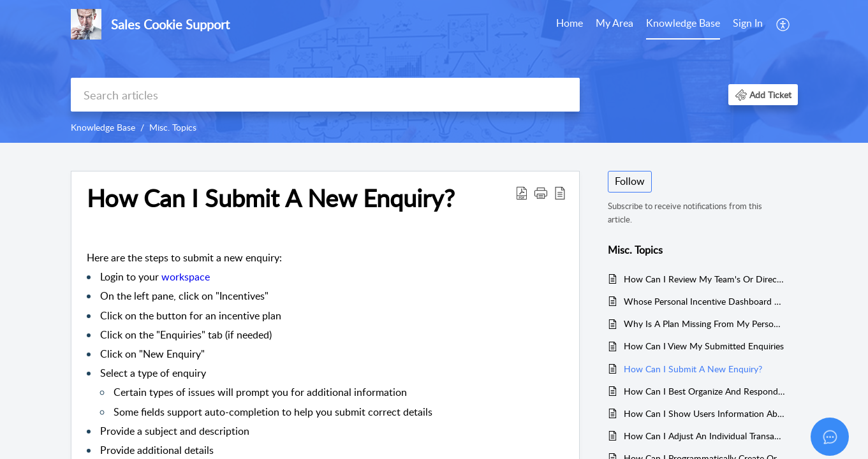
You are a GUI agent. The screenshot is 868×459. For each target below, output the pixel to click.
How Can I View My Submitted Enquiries (704, 346)
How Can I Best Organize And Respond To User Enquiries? (704, 391)
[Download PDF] (522, 193)
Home (570, 23)
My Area (614, 23)
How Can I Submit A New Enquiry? (271, 198)
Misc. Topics (173, 127)
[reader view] (560, 193)
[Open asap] (830, 437)
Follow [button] (630, 181)
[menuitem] (748, 24)
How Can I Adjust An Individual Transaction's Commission (704, 436)
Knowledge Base (683, 23)
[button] (763, 95)
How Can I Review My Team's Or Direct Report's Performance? (704, 279)
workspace (186, 277)
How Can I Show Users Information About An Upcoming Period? (704, 413)
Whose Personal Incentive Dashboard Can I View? (704, 301)
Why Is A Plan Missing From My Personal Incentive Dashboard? (704, 324)
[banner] (434, 71)
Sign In (748, 23)
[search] (325, 95)
